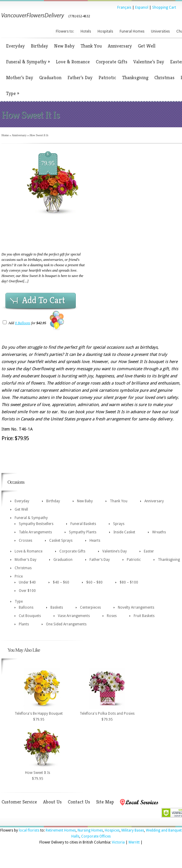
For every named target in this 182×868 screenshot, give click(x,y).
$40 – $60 (61, 582)
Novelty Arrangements (136, 607)
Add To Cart (44, 300)
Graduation (50, 78)
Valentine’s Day (149, 62)
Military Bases (133, 830)
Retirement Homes (61, 830)
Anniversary (120, 46)
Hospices (112, 830)
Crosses (26, 541)
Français (124, 7)
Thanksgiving (135, 78)
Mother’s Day (20, 78)
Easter (149, 551)
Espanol (142, 7)
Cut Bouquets (30, 616)
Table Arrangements (35, 532)
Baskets (57, 607)
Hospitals (105, 31)
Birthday (39, 46)
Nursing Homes (90, 830)
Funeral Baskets (83, 524)
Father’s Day (80, 78)
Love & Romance (73, 62)
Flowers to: (65, 31)
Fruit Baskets (144, 616)
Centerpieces (90, 607)
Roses (112, 616)
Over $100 (27, 591)
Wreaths (159, 532)
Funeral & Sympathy (28, 62)
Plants (24, 624)
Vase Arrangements (74, 616)
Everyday (15, 46)
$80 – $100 (129, 582)
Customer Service (19, 802)
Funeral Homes (132, 31)
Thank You (91, 46)
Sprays (119, 524)
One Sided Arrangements (66, 624)
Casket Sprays (61, 541)
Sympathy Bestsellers (36, 524)
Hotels (86, 31)
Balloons (26, 607)
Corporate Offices (96, 836)
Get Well (147, 46)
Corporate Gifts (112, 62)
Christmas (164, 78)
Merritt (134, 842)
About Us (52, 802)
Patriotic (107, 78)
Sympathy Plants (83, 532)
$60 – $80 (94, 582)
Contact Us (79, 802)
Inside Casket (124, 532)
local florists (29, 830)
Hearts (95, 541)
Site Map (105, 802)
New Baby (64, 46)
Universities (160, 31)
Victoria (118, 842)
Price (19, 576)
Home (5, 135)
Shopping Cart (164, 7)
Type (13, 93)
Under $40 (27, 582)
